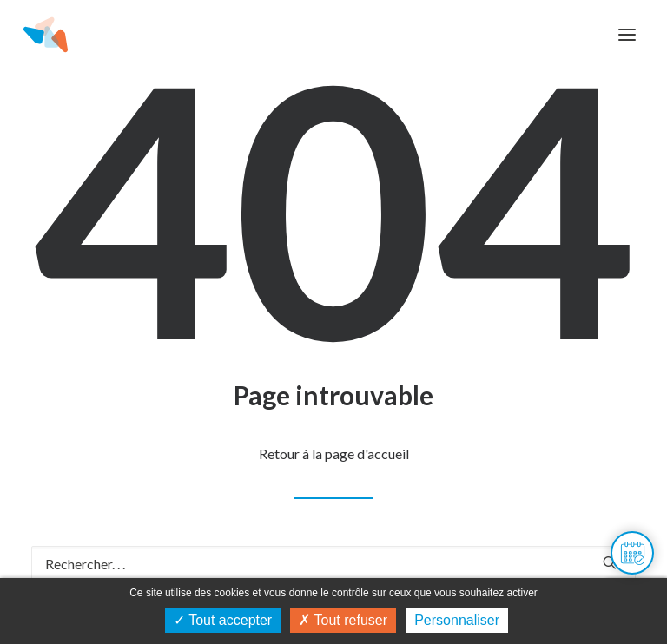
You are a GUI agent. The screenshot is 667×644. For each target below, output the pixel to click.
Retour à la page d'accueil (334, 453)
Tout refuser (343, 620)
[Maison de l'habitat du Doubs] (46, 35)
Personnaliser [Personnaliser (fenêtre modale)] (457, 620)
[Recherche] (333, 564)
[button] (627, 35)
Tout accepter (223, 620)
